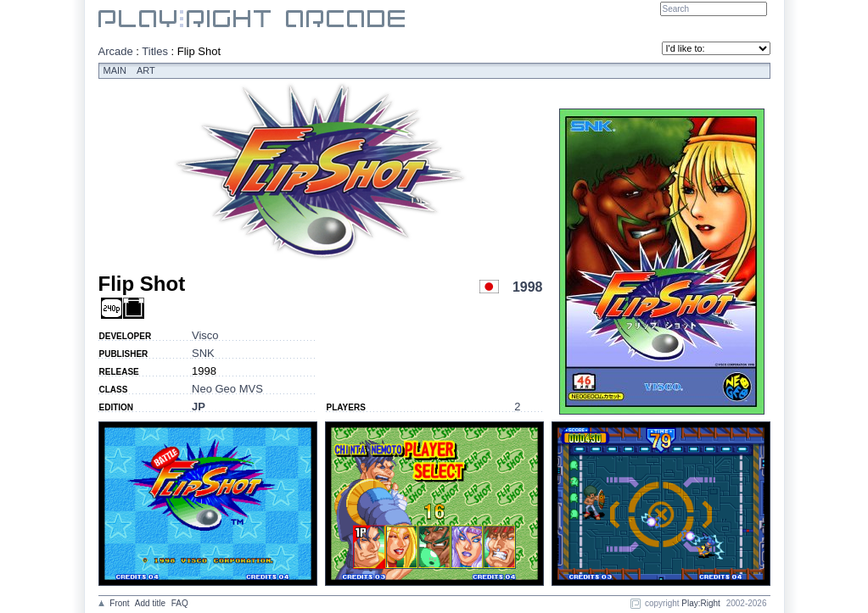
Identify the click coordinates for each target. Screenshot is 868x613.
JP (199, 407)
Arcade (116, 51)
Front (119, 603)
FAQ (180, 603)
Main (115, 70)
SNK (203, 353)
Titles (155, 51)
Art (146, 70)
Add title (150, 603)
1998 (528, 287)
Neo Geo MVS (227, 389)
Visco (205, 335)
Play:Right (701, 603)
